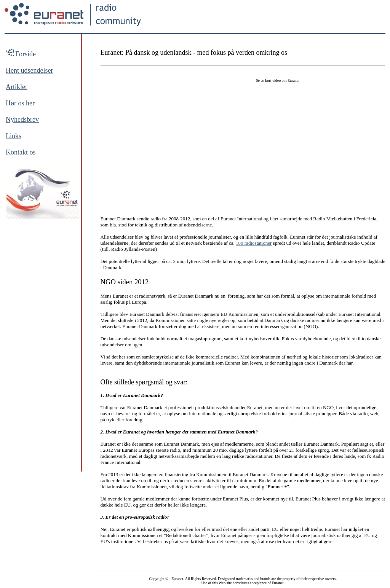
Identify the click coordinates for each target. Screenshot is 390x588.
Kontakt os (21, 152)
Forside (26, 54)
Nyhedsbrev (22, 120)
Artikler (17, 87)
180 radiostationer (254, 243)
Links (14, 136)
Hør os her (20, 103)
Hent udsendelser (29, 70)
